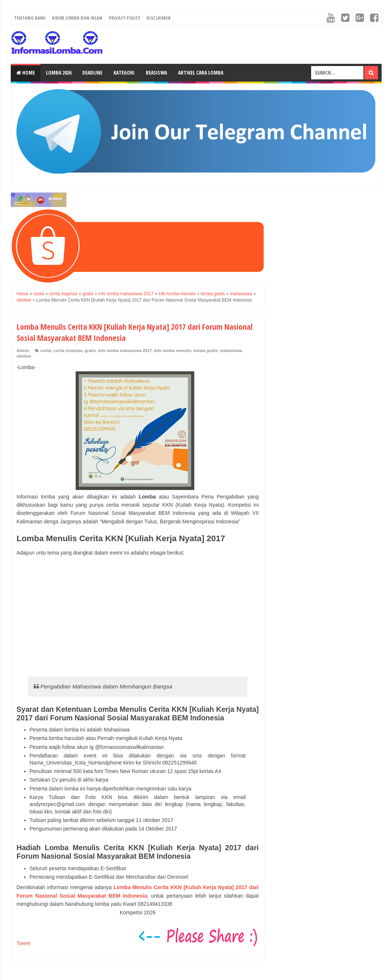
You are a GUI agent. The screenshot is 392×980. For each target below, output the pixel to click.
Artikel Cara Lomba (201, 73)
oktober (24, 356)
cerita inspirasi (68, 351)
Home (26, 73)
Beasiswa (156, 73)
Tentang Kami (30, 18)
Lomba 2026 (59, 73)
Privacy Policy (124, 18)
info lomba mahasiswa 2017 (125, 351)
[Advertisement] (138, 616)
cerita (46, 351)
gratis (90, 351)
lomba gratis (206, 351)
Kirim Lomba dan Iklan (77, 18)
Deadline (92, 73)
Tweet (24, 943)
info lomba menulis (172, 351)
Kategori (124, 73)
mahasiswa (231, 351)
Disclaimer (159, 18)
